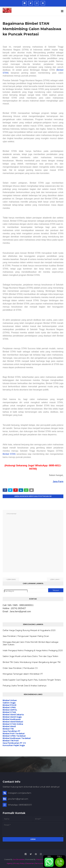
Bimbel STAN (9, 454)
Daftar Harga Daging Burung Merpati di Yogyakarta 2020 (29, 630)
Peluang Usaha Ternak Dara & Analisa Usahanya (24, 686)
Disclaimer (30, 863)
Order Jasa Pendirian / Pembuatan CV (20, 668)
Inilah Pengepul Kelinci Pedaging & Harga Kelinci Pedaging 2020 (33, 651)
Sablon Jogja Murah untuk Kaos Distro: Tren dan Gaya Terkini (30, 656)
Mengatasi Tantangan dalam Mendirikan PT (23, 674)
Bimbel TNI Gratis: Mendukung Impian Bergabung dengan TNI (32, 662)
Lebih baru (11, 579)
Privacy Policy (19, 863)
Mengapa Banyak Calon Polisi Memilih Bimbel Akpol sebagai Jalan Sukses (30, 643)
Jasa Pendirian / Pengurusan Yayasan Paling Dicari (26, 636)
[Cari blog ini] (16, 591)
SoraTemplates (19, 859)
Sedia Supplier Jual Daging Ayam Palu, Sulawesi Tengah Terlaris (32, 680)
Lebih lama (55, 579)
